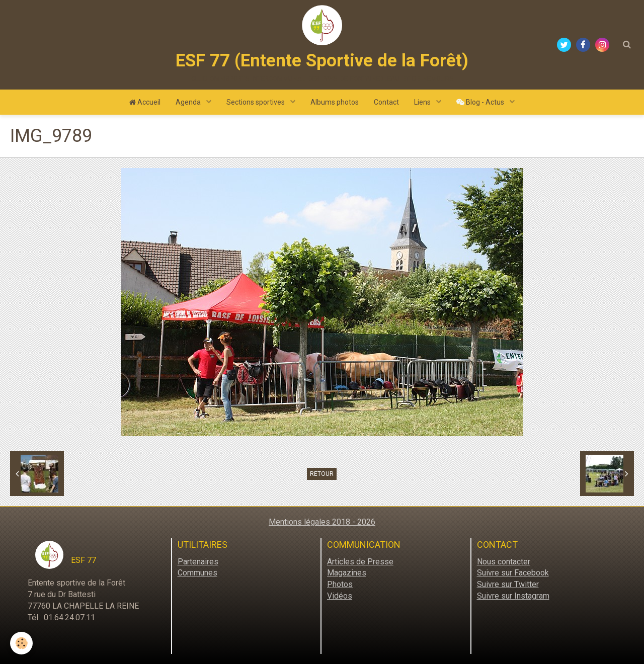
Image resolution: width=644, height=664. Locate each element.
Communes (197, 573)
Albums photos (335, 102)
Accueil (145, 102)
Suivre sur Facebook (513, 573)
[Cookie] (21, 643)
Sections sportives (256, 102)
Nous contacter (504, 562)
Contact (386, 102)
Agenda (189, 102)
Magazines (347, 573)
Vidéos (340, 596)
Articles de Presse (360, 562)
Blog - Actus (481, 102)
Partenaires (198, 562)
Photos (340, 584)
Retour (322, 474)
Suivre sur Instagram (513, 596)
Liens (423, 102)
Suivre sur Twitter (508, 584)
